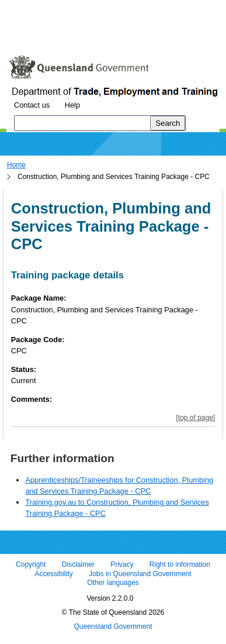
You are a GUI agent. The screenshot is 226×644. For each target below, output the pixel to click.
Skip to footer (168, 8)
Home (16, 165)
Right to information (180, 565)
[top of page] (195, 418)
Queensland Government (113, 626)
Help (72, 105)
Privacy (122, 565)
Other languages (113, 583)
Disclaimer (78, 565)
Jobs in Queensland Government (140, 574)
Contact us (32, 105)
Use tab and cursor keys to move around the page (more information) (101, 32)
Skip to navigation (101, 8)
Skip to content (32, 8)
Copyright (31, 565)
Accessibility (53, 574)
